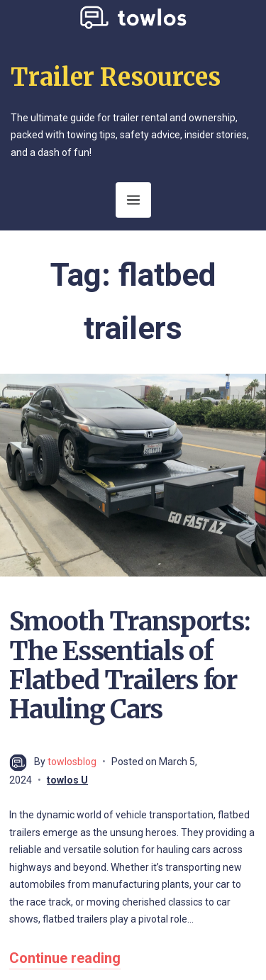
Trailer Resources (116, 77)
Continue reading (65, 958)
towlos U (67, 780)
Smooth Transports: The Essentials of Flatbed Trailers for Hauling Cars (129, 666)
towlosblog (72, 762)
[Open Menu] (133, 200)
